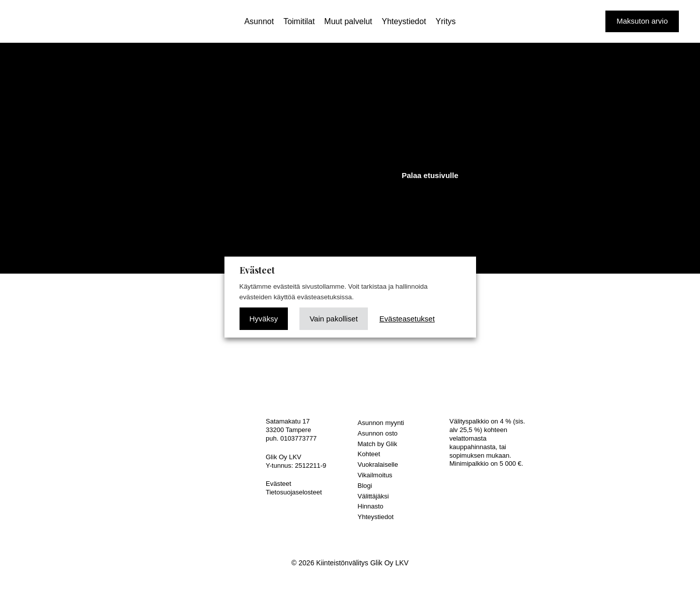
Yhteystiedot (404, 21)
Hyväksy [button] (264, 319)
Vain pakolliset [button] (334, 319)
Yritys (446, 21)
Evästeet (279, 484)
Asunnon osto (378, 433)
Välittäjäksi (373, 496)
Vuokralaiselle (378, 464)
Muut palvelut (348, 21)
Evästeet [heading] (257, 270)
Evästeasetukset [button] (407, 319)
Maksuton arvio (642, 21)
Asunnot (259, 21)
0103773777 (298, 438)
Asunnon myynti (381, 423)
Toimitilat (299, 21)
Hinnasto (371, 506)
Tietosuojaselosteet (294, 492)
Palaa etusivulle (430, 175)
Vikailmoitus (375, 475)
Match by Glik (378, 444)
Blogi (365, 486)
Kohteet (369, 454)
